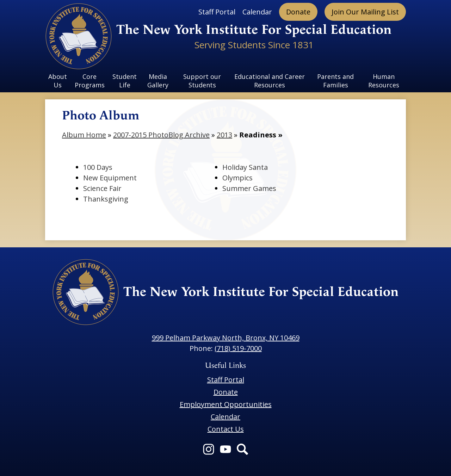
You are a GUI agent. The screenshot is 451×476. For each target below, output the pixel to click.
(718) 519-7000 (238, 348)
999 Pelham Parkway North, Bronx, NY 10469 (226, 338)
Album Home (84, 135)
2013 (224, 135)
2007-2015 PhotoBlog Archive (161, 135)
